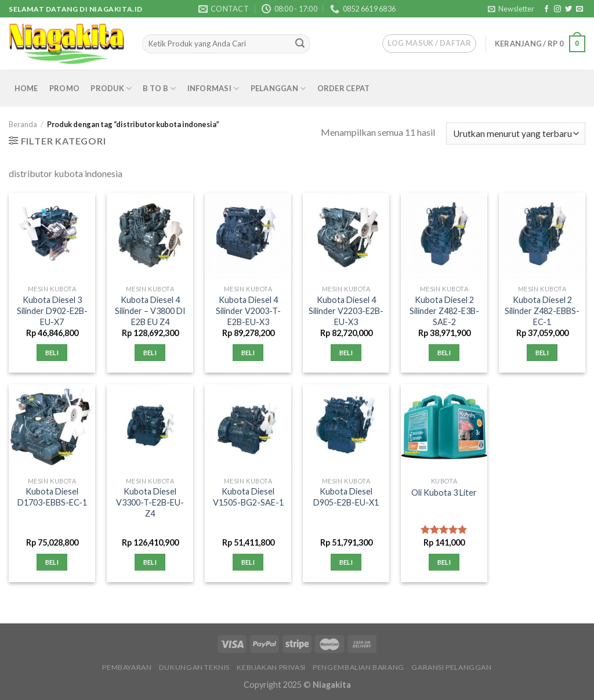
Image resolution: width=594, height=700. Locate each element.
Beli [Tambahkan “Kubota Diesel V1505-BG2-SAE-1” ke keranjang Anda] (248, 562)
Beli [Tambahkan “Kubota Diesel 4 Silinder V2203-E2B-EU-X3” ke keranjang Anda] (346, 353)
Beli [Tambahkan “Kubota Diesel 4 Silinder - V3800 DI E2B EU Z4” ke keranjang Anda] (150, 353)
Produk (111, 89)
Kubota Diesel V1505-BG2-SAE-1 (248, 497)
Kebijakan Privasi (271, 667)
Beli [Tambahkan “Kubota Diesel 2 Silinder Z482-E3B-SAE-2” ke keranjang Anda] (444, 353)
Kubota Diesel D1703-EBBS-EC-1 (52, 497)
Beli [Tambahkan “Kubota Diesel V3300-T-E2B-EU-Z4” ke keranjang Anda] (150, 562)
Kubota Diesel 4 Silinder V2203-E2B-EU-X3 (346, 311)
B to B (159, 89)
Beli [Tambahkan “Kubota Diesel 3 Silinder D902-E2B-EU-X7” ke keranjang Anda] (52, 353)
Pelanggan (278, 89)
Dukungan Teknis (194, 667)
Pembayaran (127, 667)
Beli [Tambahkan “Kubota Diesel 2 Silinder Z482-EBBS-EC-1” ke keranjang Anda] (542, 353)
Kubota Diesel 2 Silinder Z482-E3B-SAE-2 (444, 311)
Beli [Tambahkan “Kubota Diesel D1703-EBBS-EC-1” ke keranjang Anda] (52, 562)
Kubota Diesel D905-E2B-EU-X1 (346, 497)
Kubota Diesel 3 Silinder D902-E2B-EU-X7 (52, 311)
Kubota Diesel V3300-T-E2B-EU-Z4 (150, 502)
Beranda (23, 124)
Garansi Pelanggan (451, 667)
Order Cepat (344, 88)
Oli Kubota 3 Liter (444, 492)
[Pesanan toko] (516, 134)
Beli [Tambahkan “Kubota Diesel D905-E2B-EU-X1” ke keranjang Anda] (346, 562)
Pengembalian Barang (358, 667)
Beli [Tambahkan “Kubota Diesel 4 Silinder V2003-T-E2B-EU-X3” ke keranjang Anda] (248, 353)
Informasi (213, 89)
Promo (64, 88)
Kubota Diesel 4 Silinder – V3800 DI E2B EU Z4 (150, 311)
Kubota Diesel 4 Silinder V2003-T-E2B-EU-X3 (248, 311)
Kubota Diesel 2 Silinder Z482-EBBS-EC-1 (542, 311)
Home (26, 88)
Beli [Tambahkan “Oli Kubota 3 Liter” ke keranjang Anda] (444, 562)
